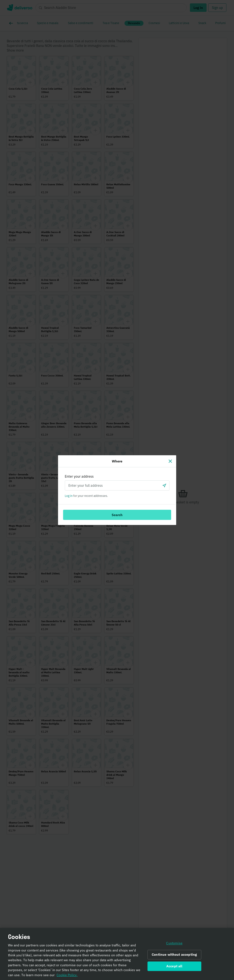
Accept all (174, 969)
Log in (69, 496)
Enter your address (79, 476)
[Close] (170, 461)
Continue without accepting (174, 957)
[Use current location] (164, 485)
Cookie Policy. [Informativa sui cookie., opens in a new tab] (67, 977)
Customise (174, 946)
